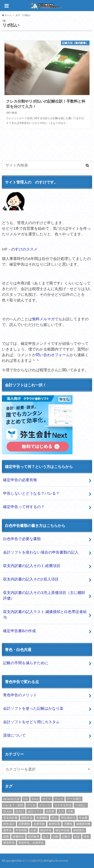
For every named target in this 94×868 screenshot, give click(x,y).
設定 (77, 837)
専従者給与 (68, 818)
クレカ (59, 799)
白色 (33, 830)
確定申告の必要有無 (20, 480)
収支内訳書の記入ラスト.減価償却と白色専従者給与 (45, 614)
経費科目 (18, 837)
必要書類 (24, 824)
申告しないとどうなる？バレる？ (31, 493)
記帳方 (66, 837)
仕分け (20, 811)
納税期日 (79, 830)
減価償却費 (83, 824)
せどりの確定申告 (33, 861)
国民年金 (27, 818)
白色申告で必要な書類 (22, 539)
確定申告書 (62, 830)
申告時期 (21, 830)
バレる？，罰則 (13, 805)
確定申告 (46, 830)
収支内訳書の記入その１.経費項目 (32, 565)
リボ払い (81, 805)
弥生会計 (9, 824)
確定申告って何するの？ (24, 507)
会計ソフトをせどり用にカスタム (31, 722)
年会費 (83, 818)
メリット (45, 805)
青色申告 (9, 843)
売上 (54, 818)
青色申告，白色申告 (31, 843)
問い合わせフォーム (53, 355)
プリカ (31, 805)
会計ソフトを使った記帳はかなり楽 (33, 708)
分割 (70, 811)
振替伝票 (54, 824)
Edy (26, 799)
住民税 (50, 811)
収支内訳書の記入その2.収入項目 (31, 579)
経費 (6, 837)
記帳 (55, 837)
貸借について (14, 735)
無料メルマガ (43, 319)
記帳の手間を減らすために (26, 663)
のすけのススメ (24, 249)
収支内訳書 (10, 818)
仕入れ (8, 811)
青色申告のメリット (20, 695)
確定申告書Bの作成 (19, 631)
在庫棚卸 (42, 818)
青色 (86, 837)
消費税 (68, 824)
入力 (61, 811)
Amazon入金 (11, 799)
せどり (47, 799)
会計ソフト (35, 811)
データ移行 (74, 799)
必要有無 (39, 824)
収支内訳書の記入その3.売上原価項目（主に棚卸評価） (44, 595)
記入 (46, 837)
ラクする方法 (63, 805)
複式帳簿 (33, 837)
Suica (35, 799)
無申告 (8, 830)
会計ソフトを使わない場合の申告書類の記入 (41, 552)
